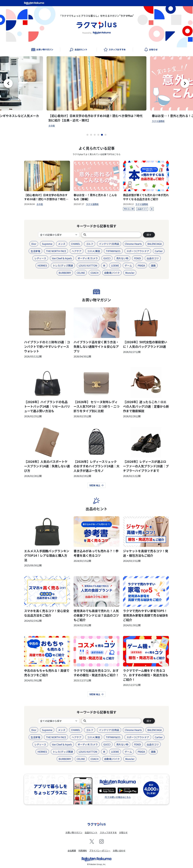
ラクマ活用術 (158, 121)
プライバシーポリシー (100, 851)
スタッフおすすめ (108, 832)
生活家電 (35, 251)
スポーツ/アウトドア (138, 251)
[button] (87, 135)
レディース (40, 258)
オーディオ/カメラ (88, 258)
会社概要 (72, 851)
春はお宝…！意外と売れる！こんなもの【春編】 (95, 197)
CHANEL (76, 244)
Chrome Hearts (133, 244)
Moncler (130, 273)
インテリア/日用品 (109, 244)
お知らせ (123, 832)
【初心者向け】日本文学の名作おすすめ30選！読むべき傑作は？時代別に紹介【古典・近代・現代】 (95, 118)
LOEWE (115, 265)
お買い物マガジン (96, 300)
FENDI (138, 258)
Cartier (159, 251)
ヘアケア (77, 251)
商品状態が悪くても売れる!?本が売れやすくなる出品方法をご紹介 (146, 197)
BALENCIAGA (155, 244)
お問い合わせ (119, 851)
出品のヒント (96, 509)
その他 (52, 126)
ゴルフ (90, 244)
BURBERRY (65, 273)
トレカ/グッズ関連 (63, 265)
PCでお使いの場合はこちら (118, 797)
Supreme (47, 244)
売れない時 (129, 209)
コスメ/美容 (94, 251)
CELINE (81, 273)
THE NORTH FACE (56, 251)
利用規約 (83, 851)
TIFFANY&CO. (113, 251)
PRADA (141, 265)
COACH (95, 273)
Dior (34, 244)
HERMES (42, 265)
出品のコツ (142, 209)
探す (149, 235)
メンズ (62, 244)
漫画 (153, 265)
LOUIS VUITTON (88, 265)
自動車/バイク (112, 273)
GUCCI (107, 258)
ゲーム (128, 265)
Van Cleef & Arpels (62, 258)
